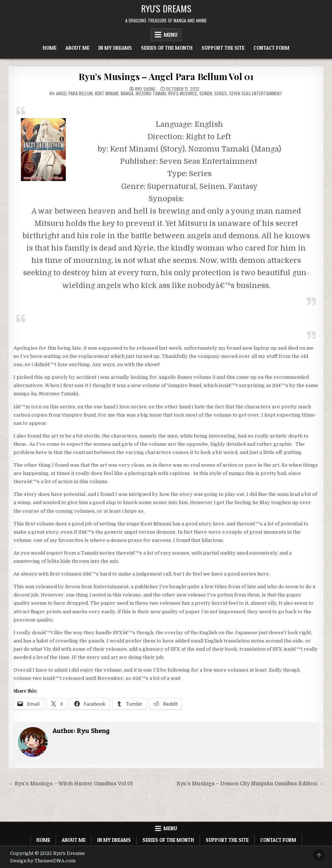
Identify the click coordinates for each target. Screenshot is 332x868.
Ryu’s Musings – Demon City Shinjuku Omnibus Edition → (250, 784)
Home (50, 48)
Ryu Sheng (145, 89)
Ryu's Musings (183, 93)
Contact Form (271, 48)
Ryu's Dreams (166, 8)
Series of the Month (167, 48)
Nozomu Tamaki (151, 93)
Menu (171, 35)
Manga (127, 93)
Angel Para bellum (74, 93)
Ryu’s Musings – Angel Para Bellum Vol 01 (166, 76)
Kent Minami (107, 93)
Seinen (206, 93)
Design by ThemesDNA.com (43, 861)
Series (221, 93)
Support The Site (223, 48)
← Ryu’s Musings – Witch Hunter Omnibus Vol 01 (71, 784)
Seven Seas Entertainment (256, 93)
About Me (77, 48)
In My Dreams (115, 48)
